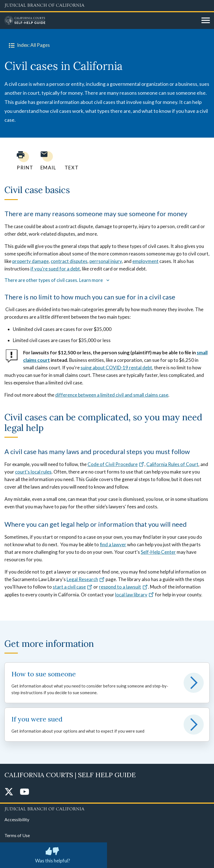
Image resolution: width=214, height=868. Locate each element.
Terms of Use (17, 835)
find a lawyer (113, 544)
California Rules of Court (172, 464)
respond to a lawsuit (123, 587)
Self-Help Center (158, 552)
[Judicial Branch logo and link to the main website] (107, 6)
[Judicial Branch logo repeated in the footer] (107, 808)
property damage (31, 261)
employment (145, 261)
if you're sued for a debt (55, 269)
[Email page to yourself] (47, 161)
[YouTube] (25, 792)
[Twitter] (9, 792)
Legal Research (86, 579)
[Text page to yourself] (70, 161)
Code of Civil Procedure (116, 464)
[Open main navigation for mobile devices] (206, 21)
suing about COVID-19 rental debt (116, 368)
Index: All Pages (28, 45)
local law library (135, 595)
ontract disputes (70, 261)
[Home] (101, 21)
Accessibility (17, 819)
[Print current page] (22, 161)
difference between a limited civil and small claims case (112, 395)
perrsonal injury (106, 261)
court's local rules (33, 472)
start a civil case (73, 587)
